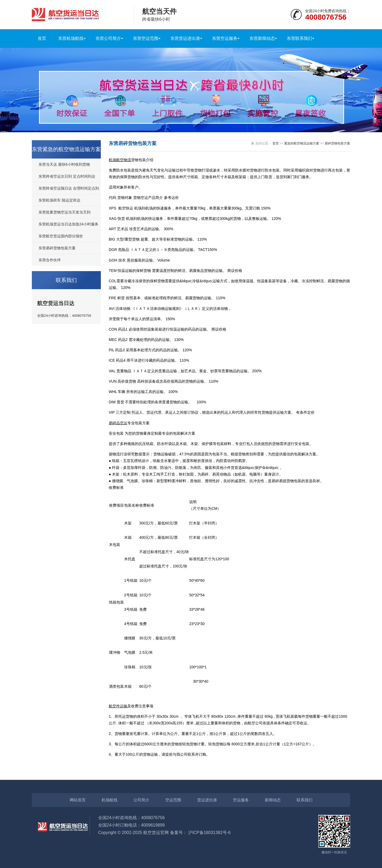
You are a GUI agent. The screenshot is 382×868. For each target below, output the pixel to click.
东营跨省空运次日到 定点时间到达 (67, 176)
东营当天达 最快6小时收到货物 (64, 164)
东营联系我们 (299, 38)
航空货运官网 (156, 833)
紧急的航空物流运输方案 (302, 143)
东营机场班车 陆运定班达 (59, 200)
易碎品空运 (118, 423)
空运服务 (241, 800)
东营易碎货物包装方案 (57, 248)
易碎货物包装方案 (337, 143)
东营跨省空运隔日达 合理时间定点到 (69, 188)
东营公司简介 (108, 38)
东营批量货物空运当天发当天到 (64, 212)
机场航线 (110, 800)
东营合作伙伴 (50, 260)
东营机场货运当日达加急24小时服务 (68, 224)
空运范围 (173, 800)
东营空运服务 (225, 38)
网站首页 (78, 800)
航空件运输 (118, 706)
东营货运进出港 (185, 38)
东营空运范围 (146, 38)
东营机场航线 (71, 38)
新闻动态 (273, 800)
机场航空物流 (120, 160)
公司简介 (141, 800)
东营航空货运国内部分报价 (61, 236)
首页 (42, 38)
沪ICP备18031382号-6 (209, 833)
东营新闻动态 (262, 38)
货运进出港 (207, 800)
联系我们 (305, 800)
